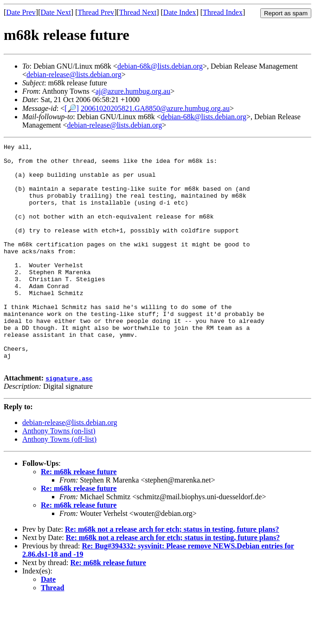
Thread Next (138, 12)
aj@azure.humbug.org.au (133, 91)
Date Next (56, 12)
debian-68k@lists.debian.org (160, 66)
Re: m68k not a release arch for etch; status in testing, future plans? (172, 574)
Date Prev (21, 12)
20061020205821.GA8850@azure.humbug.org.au (155, 108)
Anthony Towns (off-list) (59, 484)
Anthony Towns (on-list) (59, 475)
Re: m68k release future (79, 516)
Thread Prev (96, 12)
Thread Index (223, 12)
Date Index (180, 12)
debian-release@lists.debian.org (74, 74)
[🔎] (72, 108)
